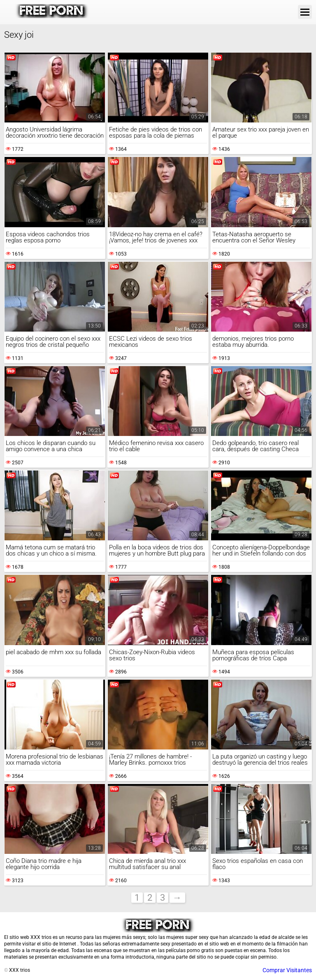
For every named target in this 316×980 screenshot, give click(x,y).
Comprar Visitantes (287, 970)
